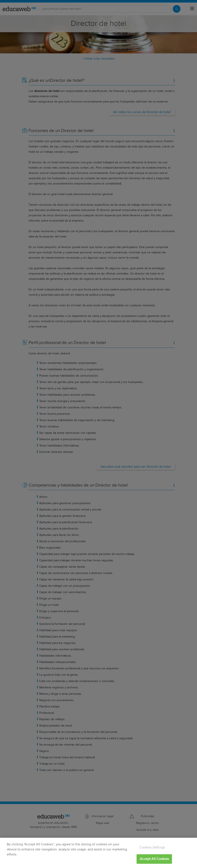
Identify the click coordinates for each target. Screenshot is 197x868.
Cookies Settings (152, 848)
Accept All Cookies (154, 859)
